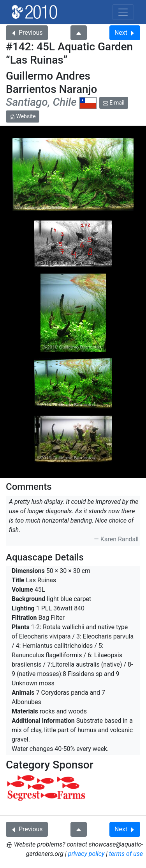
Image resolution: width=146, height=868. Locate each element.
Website (23, 116)
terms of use (126, 854)
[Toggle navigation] (123, 12)
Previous (27, 33)
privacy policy (86, 854)
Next (125, 33)
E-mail (114, 103)
